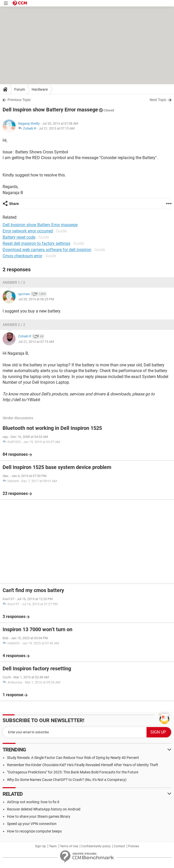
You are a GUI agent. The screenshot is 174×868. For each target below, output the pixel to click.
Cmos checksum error (22, 256)
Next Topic (158, 100)
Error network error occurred (28, 231)
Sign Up (40, 846)
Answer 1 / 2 (14, 282)
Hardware (40, 89)
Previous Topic (19, 100)
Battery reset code (19, 237)
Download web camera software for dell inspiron (47, 250)
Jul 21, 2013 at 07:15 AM (57, 128)
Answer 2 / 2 (14, 325)
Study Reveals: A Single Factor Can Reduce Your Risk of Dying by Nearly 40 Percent (73, 758)
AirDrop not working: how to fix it (33, 802)
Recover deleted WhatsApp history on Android (44, 809)
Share (14, 204)
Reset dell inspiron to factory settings (36, 243)
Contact (119, 846)
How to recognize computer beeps (34, 831)
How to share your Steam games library (39, 816)
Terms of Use (69, 846)
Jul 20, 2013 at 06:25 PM (36, 299)
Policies (134, 846)
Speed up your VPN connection (32, 824)
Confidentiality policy (96, 846)
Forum (20, 89)
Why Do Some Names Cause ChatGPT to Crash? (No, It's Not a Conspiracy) (67, 780)
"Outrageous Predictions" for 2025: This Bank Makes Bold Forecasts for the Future (73, 772)
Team (53, 846)
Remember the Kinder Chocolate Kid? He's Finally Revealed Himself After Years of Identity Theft (83, 765)
